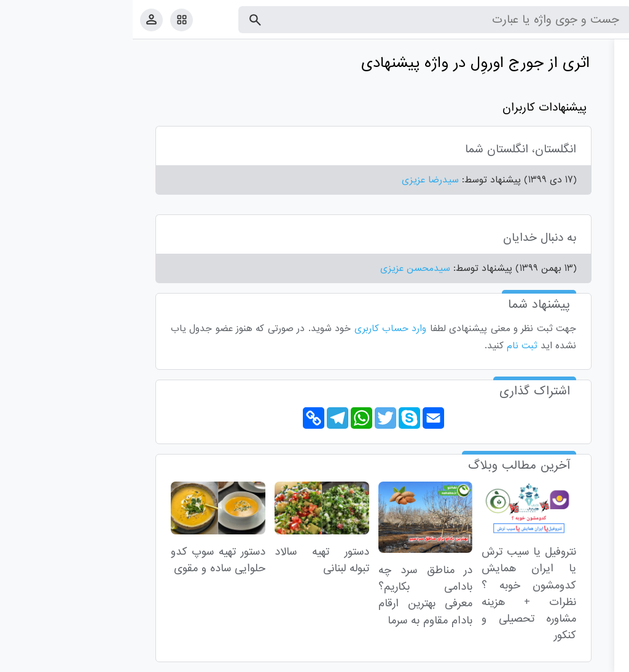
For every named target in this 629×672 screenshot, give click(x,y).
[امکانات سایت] (49, 20)
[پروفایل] (19, 19)
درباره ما (519, 660)
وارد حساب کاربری (258, 329)
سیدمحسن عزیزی (283, 268)
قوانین (596, 660)
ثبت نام (389, 346)
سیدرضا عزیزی (298, 180)
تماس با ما (560, 660)
